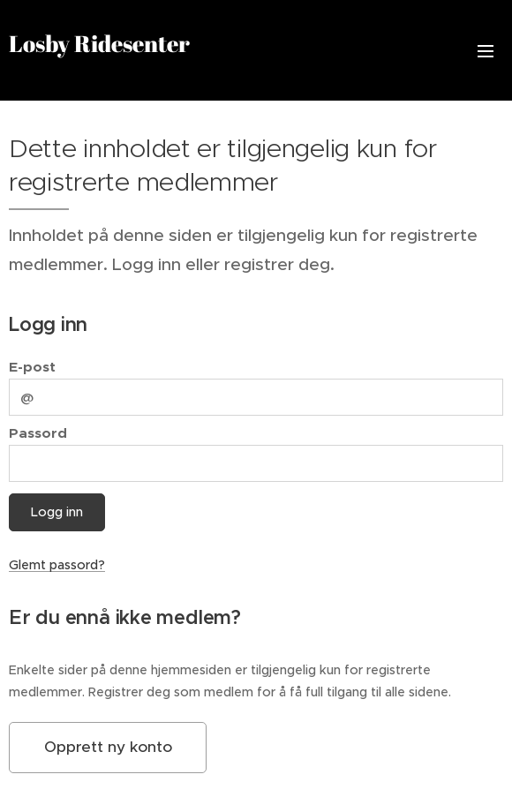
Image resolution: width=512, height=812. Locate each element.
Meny (486, 51)
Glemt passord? (57, 565)
